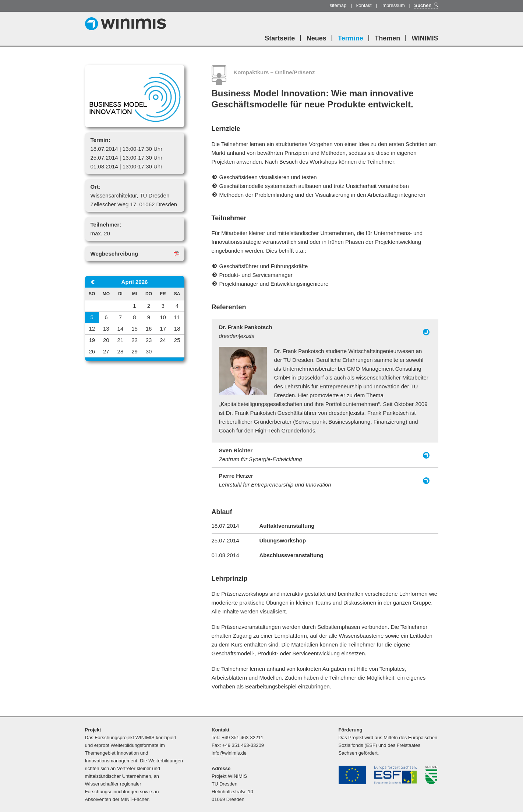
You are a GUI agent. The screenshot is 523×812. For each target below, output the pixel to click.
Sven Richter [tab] (261, 455)
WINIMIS (425, 38)
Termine (351, 38)
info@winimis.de (229, 753)
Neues (317, 38)
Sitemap (338, 5)
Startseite (280, 38)
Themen (387, 38)
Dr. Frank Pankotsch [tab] (246, 332)
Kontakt (364, 5)
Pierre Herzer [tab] (275, 480)
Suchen (436, 5)
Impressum (393, 5)
